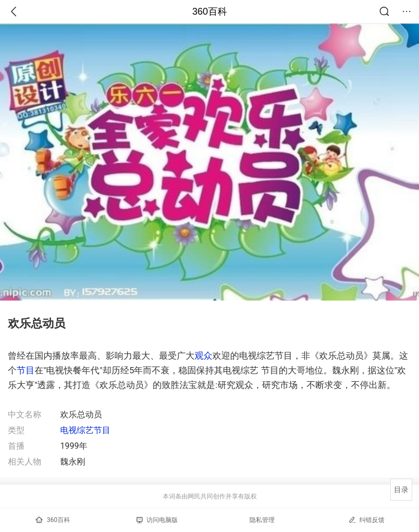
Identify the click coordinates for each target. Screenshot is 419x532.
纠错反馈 (366, 520)
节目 (26, 370)
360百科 (209, 12)
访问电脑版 (157, 520)
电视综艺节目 (85, 430)
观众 (203, 356)
